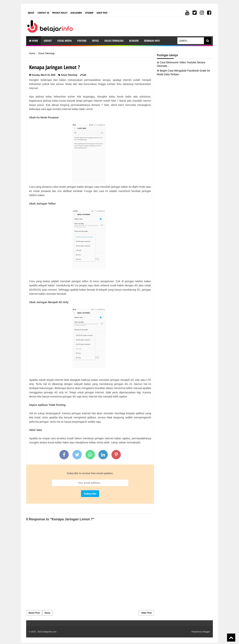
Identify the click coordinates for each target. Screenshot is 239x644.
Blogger (134, 41)
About (31, 13)
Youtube (82, 41)
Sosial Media (64, 41)
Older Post (146, 613)
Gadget (48, 41)
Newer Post (34, 613)
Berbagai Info (152, 41)
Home (34, 41)
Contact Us (43, 13)
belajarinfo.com (50, 632)
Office (95, 41)
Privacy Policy (60, 13)
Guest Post (102, 13)
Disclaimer (76, 13)
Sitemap (89, 13)
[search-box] (191, 41)
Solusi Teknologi (114, 41)
